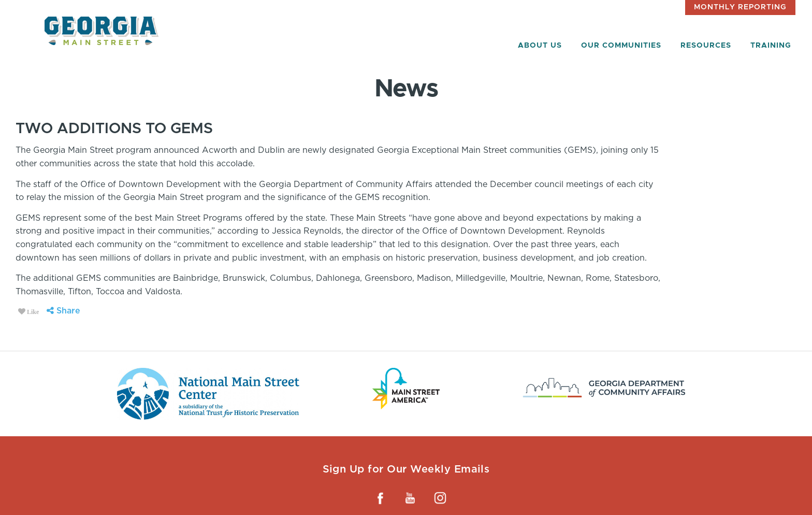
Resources (706, 46)
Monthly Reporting (740, 7)
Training (771, 46)
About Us (540, 46)
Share (63, 311)
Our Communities (621, 46)
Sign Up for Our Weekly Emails (406, 469)
